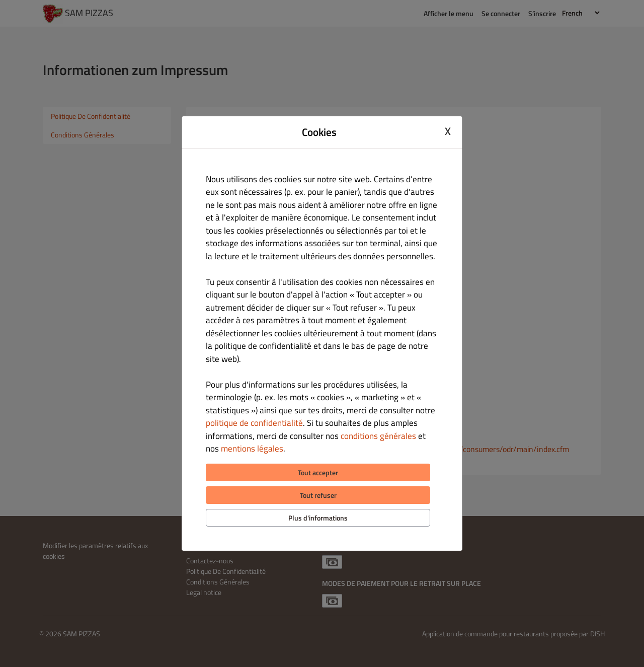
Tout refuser (318, 495)
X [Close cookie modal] (448, 131)
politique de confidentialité (254, 423)
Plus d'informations (318, 518)
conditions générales (378, 436)
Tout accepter (318, 472)
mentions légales (252, 449)
